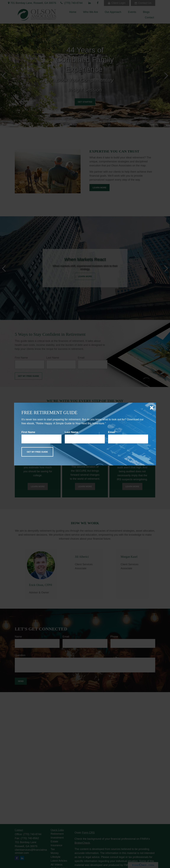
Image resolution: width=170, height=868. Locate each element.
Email (112, 432)
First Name (28, 432)
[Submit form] (37, 452)
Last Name (71, 432)
